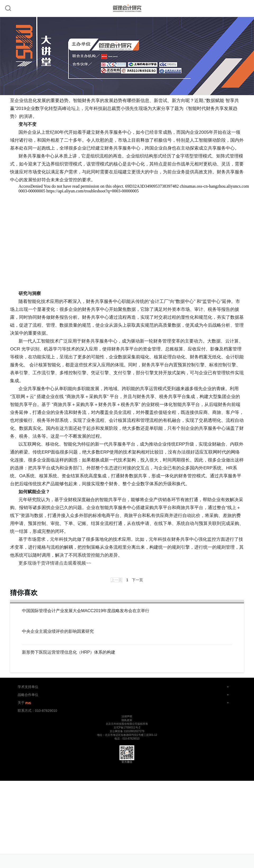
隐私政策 (127, 720)
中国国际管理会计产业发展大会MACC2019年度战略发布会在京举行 (86, 611)
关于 (25, 703)
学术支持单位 (28, 687)
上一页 (117, 580)
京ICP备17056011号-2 (127, 728)
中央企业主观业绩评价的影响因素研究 (58, 631)
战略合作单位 (28, 695)
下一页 (137, 580)
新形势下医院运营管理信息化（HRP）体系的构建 (69, 652)
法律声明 (127, 716)
